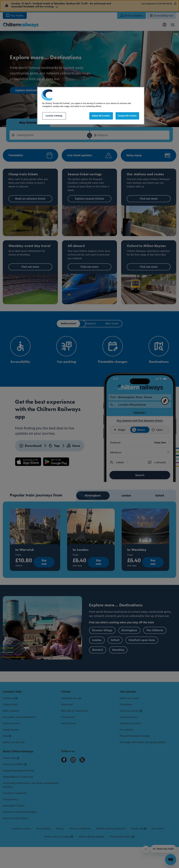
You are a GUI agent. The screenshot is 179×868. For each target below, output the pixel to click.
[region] (91, 106)
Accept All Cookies (127, 116)
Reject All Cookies (101, 116)
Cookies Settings (54, 116)
